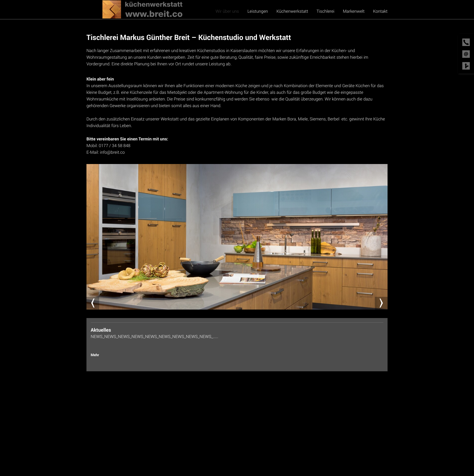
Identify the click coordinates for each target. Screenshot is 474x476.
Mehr (95, 355)
